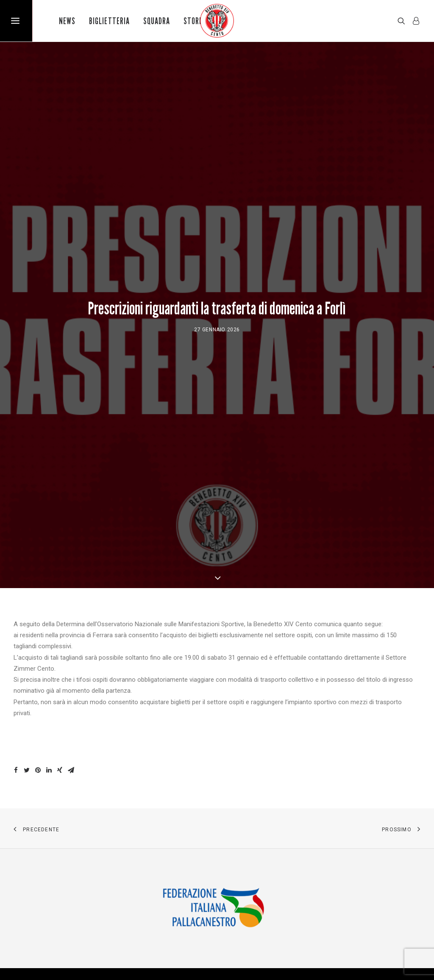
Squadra (157, 21)
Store (193, 21)
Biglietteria (109, 21)
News (67, 21)
